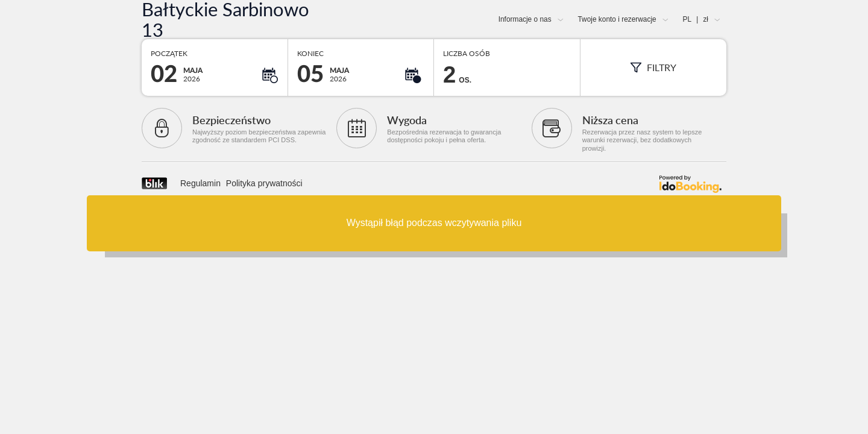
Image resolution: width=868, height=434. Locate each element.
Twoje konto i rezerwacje (617, 19)
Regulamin (200, 183)
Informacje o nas (525, 19)
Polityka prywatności (264, 183)
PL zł (696, 19)
